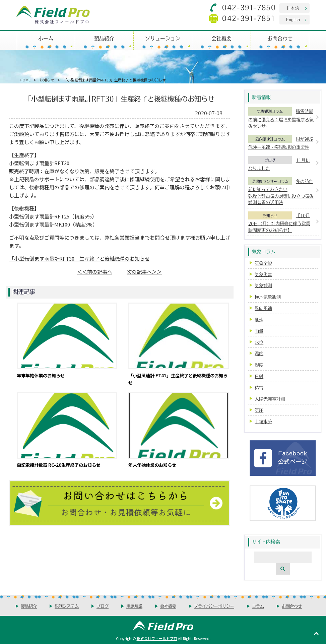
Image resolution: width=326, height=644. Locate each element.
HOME (25, 80)
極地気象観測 (268, 297)
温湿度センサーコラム (270, 181)
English (293, 19)
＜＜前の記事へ (95, 272)
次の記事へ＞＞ (144, 272)
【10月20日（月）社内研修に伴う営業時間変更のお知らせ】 (279, 223)
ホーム (46, 38)
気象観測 (263, 285)
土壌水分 (263, 421)
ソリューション (163, 38)
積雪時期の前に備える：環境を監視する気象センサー (281, 118)
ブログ (270, 160)
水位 (259, 342)
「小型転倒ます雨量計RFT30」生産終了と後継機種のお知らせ (79, 259)
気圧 (259, 410)
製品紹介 (104, 38)
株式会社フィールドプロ (157, 638)
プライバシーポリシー (214, 606)
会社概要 (221, 38)
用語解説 (134, 606)
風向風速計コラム (270, 139)
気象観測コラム (270, 111)
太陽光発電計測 (270, 399)
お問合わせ (280, 38)
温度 (259, 353)
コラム (258, 606)
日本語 (293, 8)
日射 (259, 376)
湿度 (259, 365)
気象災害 (263, 274)
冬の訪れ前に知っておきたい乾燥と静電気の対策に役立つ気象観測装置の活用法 (281, 192)
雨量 (259, 331)
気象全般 (263, 263)
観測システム (67, 606)
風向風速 (263, 308)
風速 (259, 319)
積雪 (259, 388)
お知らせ (47, 80)
